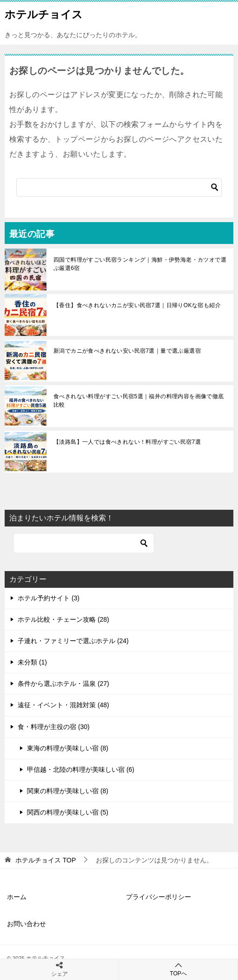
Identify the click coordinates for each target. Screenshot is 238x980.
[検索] (119, 187)
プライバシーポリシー (159, 897)
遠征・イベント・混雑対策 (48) (63, 705)
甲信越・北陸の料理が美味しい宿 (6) (81, 770)
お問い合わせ (26, 924)
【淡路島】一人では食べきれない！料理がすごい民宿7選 (127, 442)
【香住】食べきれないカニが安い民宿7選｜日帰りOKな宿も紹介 (137, 305)
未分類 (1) (32, 662)
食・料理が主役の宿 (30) (54, 727)
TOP (46, 860)
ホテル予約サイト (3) (49, 598)
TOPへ (178, 969)
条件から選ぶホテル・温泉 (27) (63, 684)
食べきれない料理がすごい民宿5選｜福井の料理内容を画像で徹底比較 (139, 401)
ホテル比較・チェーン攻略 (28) (63, 619)
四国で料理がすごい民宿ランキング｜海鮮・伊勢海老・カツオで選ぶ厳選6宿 (140, 264)
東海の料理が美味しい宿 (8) (68, 748)
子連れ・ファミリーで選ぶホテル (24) (73, 641)
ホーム (17, 897)
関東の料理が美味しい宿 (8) (68, 791)
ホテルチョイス (44, 13)
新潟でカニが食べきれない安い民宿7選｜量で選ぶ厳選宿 (127, 351)
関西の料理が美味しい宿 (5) (68, 812)
